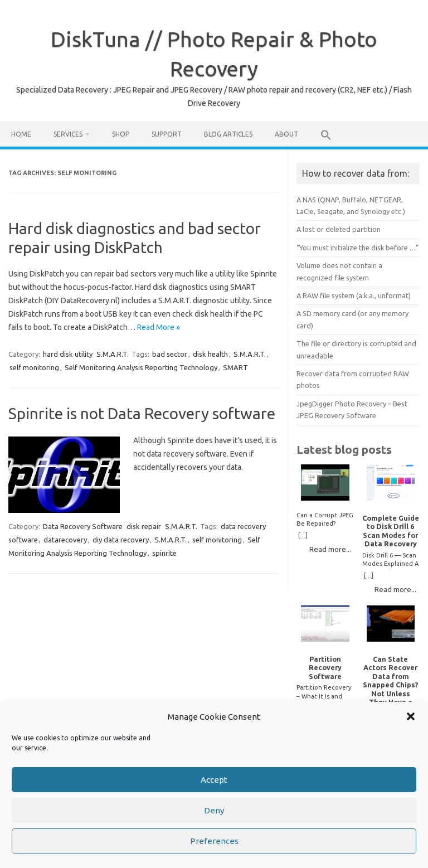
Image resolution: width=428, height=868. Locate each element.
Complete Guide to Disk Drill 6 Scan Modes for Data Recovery (391, 531)
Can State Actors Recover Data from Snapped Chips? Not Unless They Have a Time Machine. (391, 685)
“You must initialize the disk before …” (358, 248)
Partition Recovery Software (325, 668)
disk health (210, 354)
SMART (235, 367)
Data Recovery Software (83, 526)
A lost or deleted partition (339, 229)
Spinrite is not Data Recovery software (142, 413)
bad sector (170, 354)
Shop (121, 134)
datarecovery (65, 540)
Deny (214, 811)
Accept (214, 780)
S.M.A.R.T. (113, 354)
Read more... (330, 549)
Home (21, 134)
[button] (411, 717)
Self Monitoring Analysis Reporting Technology (141, 367)
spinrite (164, 553)
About (286, 134)
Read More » (159, 327)
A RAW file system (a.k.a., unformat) (354, 295)
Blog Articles (228, 134)
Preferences (214, 842)
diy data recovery (121, 540)
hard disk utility (68, 354)
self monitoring (34, 367)
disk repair (144, 526)
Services (68, 134)
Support (167, 134)
